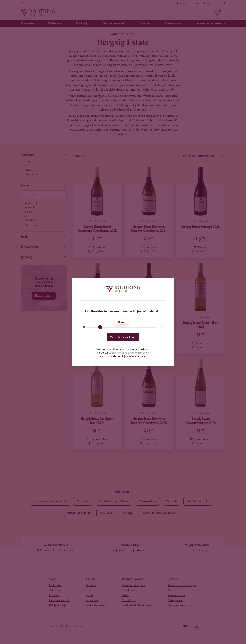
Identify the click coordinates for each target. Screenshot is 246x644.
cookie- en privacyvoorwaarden (127, 353)
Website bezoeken (122, 337)
